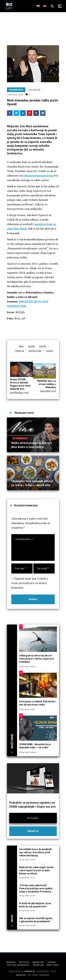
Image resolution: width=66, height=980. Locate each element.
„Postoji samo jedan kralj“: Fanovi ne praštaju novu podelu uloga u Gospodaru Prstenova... (36, 888)
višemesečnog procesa (38, 176)
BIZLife (37, 90)
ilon (21, 346)
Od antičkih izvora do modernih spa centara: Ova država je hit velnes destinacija (35, 852)
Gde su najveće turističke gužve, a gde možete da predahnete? (36, 920)
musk (43, 346)
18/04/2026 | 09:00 (28, 752)
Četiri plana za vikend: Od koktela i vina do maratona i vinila (37, 703)
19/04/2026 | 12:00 (27, 859)
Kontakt (52, 962)
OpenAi (19, 351)
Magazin (11, 962)
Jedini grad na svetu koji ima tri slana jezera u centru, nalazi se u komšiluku (37, 659)
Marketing (38, 962)
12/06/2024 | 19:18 (15, 94)
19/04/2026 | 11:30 (27, 877)
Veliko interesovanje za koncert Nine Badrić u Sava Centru (32, 445)
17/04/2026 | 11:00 (27, 709)
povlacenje (35, 351)
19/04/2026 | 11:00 (27, 895)
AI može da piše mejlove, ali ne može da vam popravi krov (35, 905)
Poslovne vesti (16, 90)
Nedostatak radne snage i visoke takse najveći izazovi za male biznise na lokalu (36, 870)
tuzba (50, 351)
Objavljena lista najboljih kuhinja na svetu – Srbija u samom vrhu (32, 483)
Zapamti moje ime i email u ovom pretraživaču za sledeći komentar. (30, 583)
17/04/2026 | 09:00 (27, 666)
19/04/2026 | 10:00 (27, 925)
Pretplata (24, 962)
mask (31, 346)
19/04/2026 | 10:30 (27, 910)
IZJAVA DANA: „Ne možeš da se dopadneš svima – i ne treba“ (35, 746)
